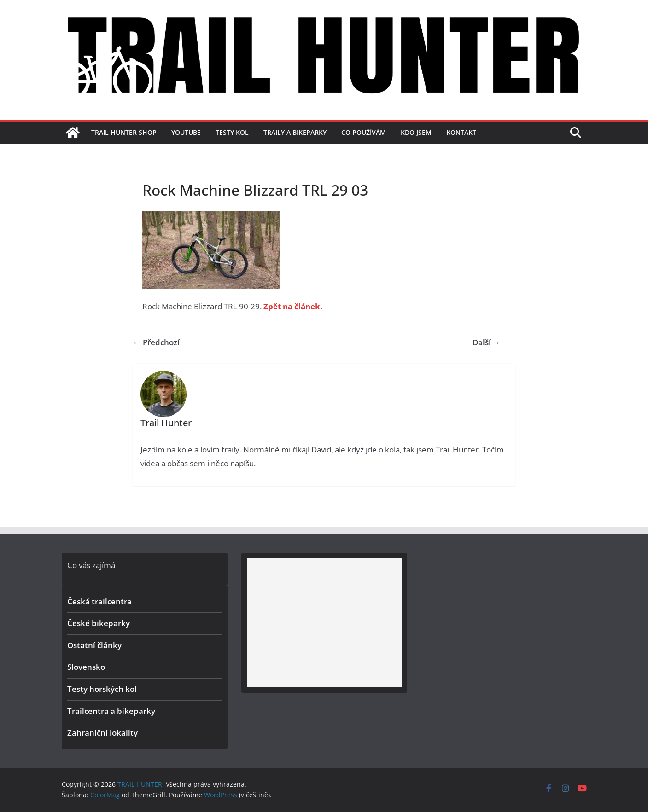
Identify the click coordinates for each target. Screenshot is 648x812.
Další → (487, 342)
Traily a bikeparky (295, 132)
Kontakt (461, 132)
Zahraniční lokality (102, 733)
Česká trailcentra (99, 601)
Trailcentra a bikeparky (111, 711)
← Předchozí (156, 342)
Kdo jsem (416, 132)
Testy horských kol (102, 689)
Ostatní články (94, 645)
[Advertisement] (324, 623)
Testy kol (232, 132)
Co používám (364, 132)
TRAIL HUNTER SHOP (124, 132)
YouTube (186, 132)
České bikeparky (99, 623)
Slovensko (86, 667)
